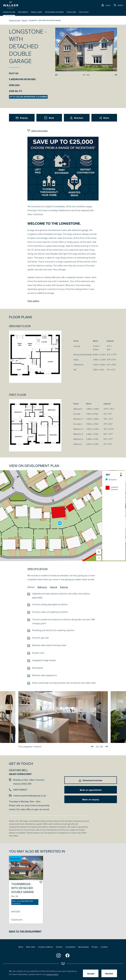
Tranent (24, 20)
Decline (109, 974)
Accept (91, 974)
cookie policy (52, 974)
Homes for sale (15, 20)
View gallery (33, 301)
